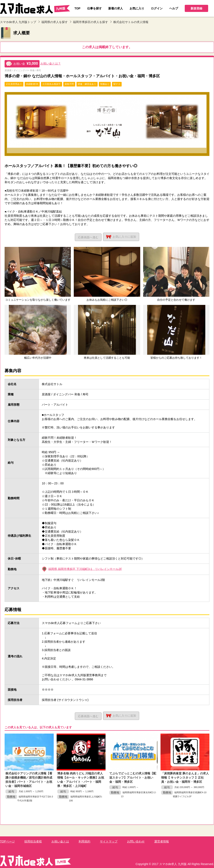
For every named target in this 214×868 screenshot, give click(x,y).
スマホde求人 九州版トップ (18, 22)
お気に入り (122, 236)
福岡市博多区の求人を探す (90, 22)
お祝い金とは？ (51, 63)
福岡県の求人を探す (55, 22)
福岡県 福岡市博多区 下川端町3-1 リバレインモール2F (85, 568)
